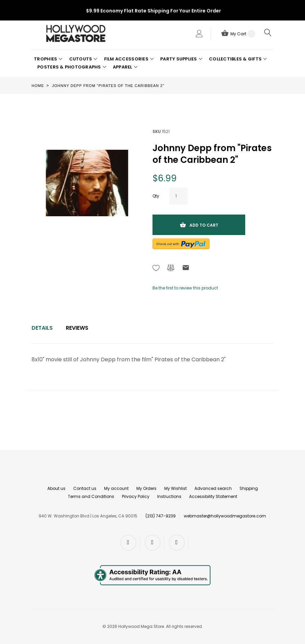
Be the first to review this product (185, 288)
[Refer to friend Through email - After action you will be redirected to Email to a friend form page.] (186, 269)
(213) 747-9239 (161, 516)
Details (42, 328)
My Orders (146, 488)
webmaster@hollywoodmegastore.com (225, 516)
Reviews (77, 328)
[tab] (42, 328)
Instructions (169, 496)
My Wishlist (176, 488)
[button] (48, 59)
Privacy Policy (136, 496)
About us (56, 488)
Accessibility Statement (213, 496)
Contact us (85, 488)
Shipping (249, 488)
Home (38, 86)
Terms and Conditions (91, 496)
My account (116, 488)
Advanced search (213, 488)
